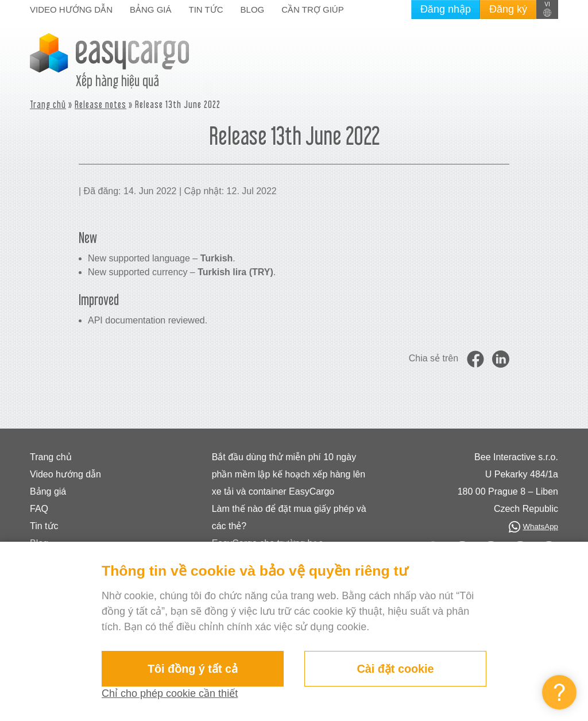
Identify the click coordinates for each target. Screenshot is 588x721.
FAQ (39, 509)
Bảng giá (151, 9)
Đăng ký (508, 9)
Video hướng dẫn (71, 9)
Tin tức (206, 9)
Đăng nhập (446, 9)
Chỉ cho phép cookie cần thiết (170, 693)
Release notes (100, 104)
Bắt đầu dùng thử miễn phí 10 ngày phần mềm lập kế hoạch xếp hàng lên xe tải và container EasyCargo (289, 474)
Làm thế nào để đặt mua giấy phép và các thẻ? (289, 517)
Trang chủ (48, 104)
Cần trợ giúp (312, 9)
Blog (253, 9)
